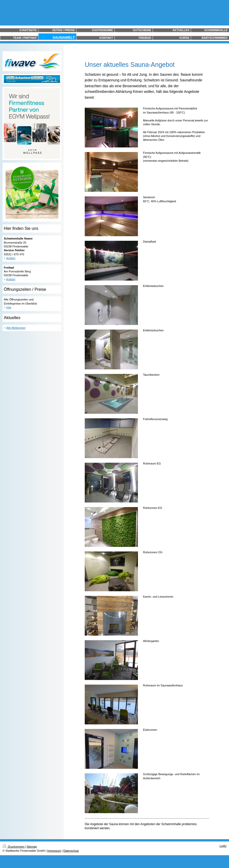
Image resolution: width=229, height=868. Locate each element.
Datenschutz (71, 851)
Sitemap (32, 847)
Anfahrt (11, 258)
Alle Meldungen (16, 328)
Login (223, 846)
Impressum (54, 851)
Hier (9, 307)
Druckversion (14, 847)
